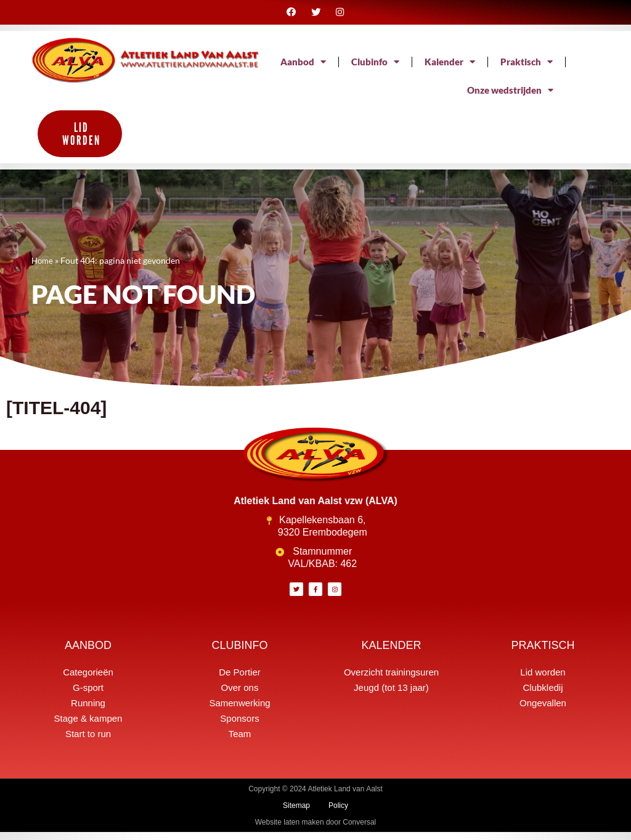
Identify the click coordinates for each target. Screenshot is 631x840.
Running (88, 711)
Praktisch (408, 98)
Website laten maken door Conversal (316, 830)
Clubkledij (543, 695)
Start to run (88, 742)
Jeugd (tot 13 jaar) (391, 695)
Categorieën (88, 680)
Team (240, 742)
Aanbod (373, 70)
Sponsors (239, 726)
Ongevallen (543, 711)
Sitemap (296, 813)
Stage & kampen (88, 726)
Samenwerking (239, 711)
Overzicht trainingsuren (391, 680)
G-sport (88, 695)
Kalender (526, 70)
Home (43, 268)
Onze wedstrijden (507, 98)
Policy (338, 813)
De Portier (240, 680)
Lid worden (543, 680)
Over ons (240, 695)
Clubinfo (448, 70)
